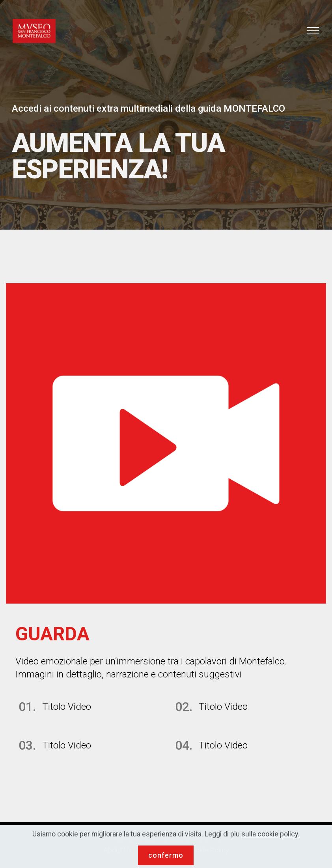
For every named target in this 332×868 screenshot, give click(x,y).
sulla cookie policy (270, 842)
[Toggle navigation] (313, 31)
